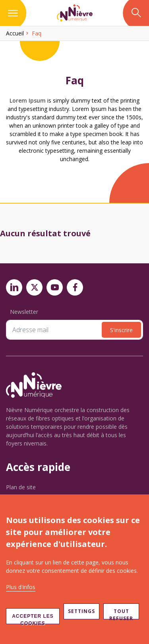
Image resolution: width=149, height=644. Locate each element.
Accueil (15, 33)
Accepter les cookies (33, 619)
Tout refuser (121, 614)
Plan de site (21, 487)
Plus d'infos (21, 587)
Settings (81, 611)
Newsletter (24, 312)
